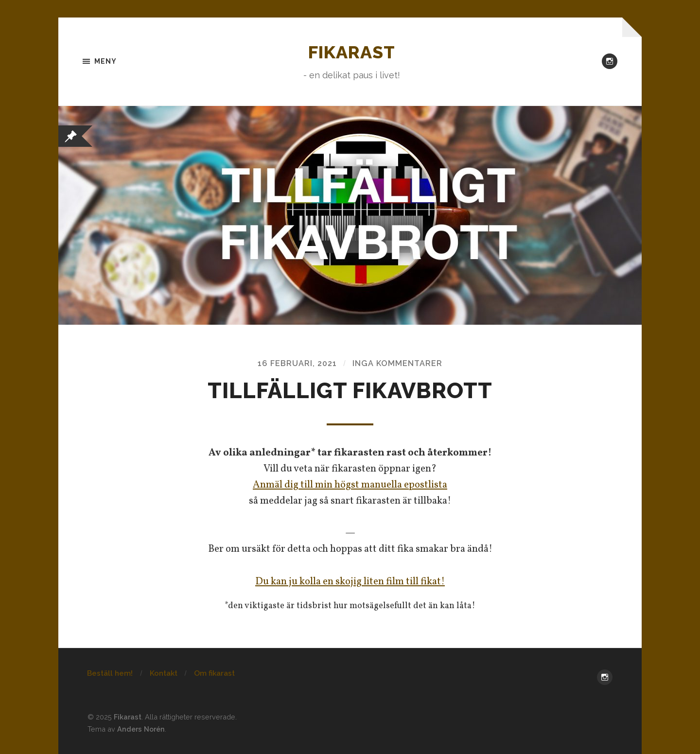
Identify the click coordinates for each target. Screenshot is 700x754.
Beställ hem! (110, 673)
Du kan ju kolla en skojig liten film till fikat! (350, 582)
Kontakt (164, 673)
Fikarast (352, 52)
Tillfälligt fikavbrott (350, 391)
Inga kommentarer (397, 363)
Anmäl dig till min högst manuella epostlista (350, 485)
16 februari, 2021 (297, 363)
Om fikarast (214, 673)
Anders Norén (141, 729)
